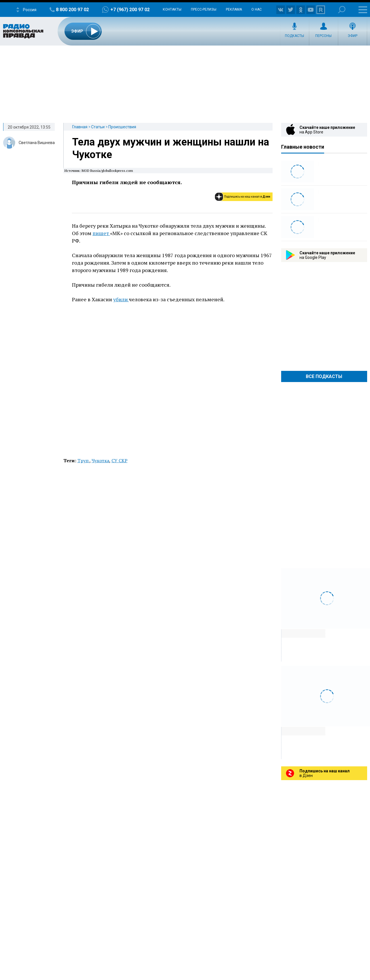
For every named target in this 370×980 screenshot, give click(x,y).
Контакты (172, 9)
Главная (80, 127)
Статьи (98, 127)
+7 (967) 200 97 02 (130, 10)
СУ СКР (120, 461)
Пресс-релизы (204, 9)
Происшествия (122, 127)
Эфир (353, 36)
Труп (83, 461)
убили (121, 299)
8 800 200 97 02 (72, 10)
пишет (101, 233)
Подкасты (294, 36)
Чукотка (100, 461)
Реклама (234, 9)
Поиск (342, 10)
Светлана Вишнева (37, 143)
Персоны (323, 36)
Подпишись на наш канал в (247, 197)
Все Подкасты (324, 376)
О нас (257, 9)
